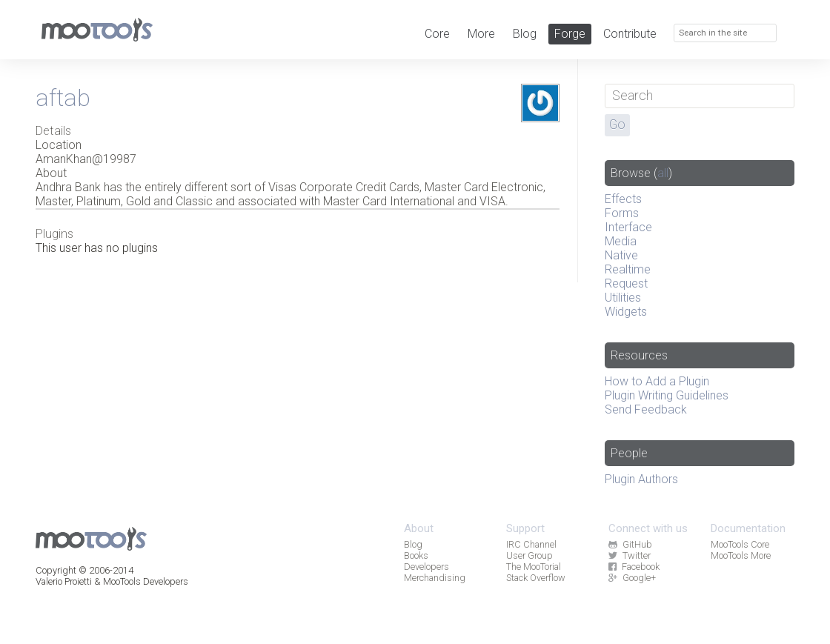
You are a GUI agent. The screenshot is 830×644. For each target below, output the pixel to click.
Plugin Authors (641, 479)
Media (621, 241)
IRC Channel (531, 544)
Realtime (628, 269)
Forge (570, 34)
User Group (529, 555)
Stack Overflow (536, 578)
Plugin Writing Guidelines (667, 395)
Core (437, 34)
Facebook (634, 567)
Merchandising (435, 578)
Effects (623, 199)
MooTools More (741, 555)
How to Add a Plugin (657, 381)
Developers (426, 567)
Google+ (632, 578)
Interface (628, 227)
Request (626, 283)
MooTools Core (740, 544)
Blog (525, 34)
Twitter (629, 555)
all (663, 173)
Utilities (623, 298)
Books (416, 555)
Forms (622, 213)
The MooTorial (534, 567)
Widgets (626, 312)
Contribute (630, 34)
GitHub (630, 544)
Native (621, 255)
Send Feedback (646, 409)
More (481, 34)
